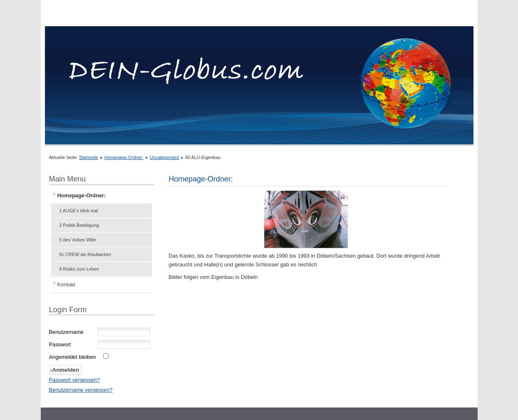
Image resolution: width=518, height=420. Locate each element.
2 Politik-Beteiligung (79, 225)
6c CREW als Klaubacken (86, 254)
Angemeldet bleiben (73, 357)
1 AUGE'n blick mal (79, 211)
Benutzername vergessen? (81, 390)
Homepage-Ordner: (124, 157)
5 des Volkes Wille (78, 240)
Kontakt (66, 285)
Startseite (89, 157)
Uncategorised (164, 157)
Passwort (60, 344)
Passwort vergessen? (74, 380)
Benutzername (66, 332)
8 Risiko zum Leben (79, 269)
